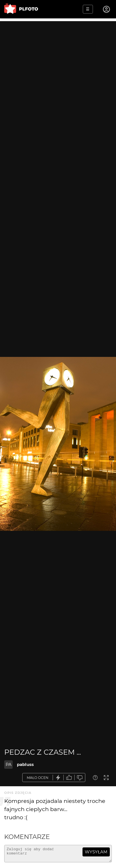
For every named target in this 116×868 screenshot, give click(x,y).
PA (9, 764)
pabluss (25, 764)
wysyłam (96, 852)
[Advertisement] (58, 79)
